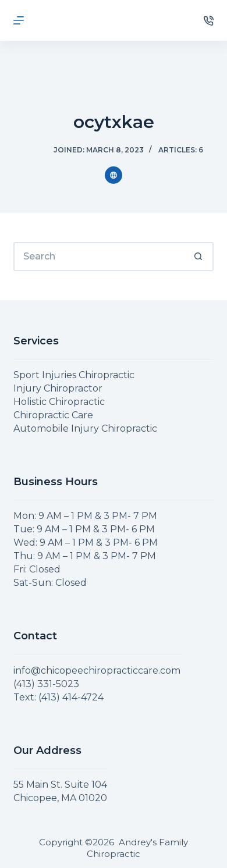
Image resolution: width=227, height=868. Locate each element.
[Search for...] (99, 257)
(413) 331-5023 (46, 684)
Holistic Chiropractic (59, 402)
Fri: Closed (37, 569)
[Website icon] (114, 175)
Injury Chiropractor (58, 388)
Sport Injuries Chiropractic (74, 375)
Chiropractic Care (53, 415)
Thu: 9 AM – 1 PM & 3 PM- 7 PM (85, 556)
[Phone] (209, 21)
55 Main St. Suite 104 (60, 785)
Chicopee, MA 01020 (60, 798)
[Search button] (199, 257)
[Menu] (19, 20)
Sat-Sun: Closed (50, 583)
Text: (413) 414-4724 (58, 697)
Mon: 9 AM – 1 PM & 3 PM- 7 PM (85, 516)
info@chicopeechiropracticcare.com (97, 670)
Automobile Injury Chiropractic (85, 428)
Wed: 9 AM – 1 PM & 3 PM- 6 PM (86, 542)
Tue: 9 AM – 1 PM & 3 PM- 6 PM (84, 529)
